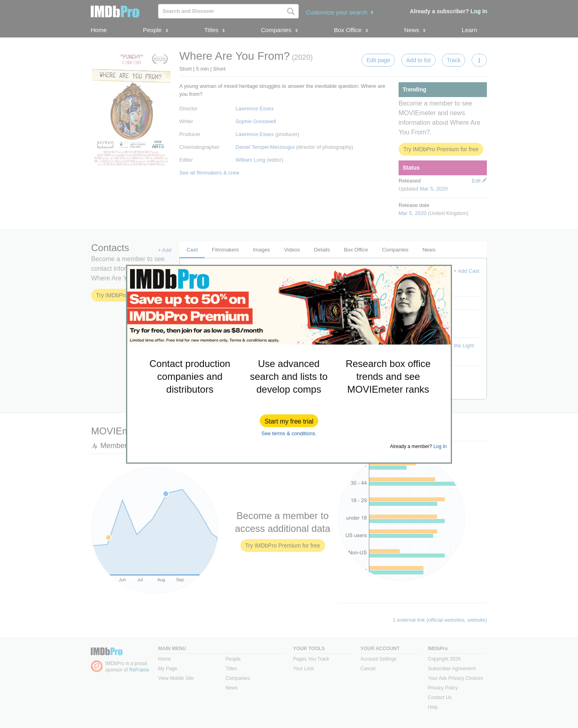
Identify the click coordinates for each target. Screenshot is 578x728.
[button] (289, 421)
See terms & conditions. (289, 433)
